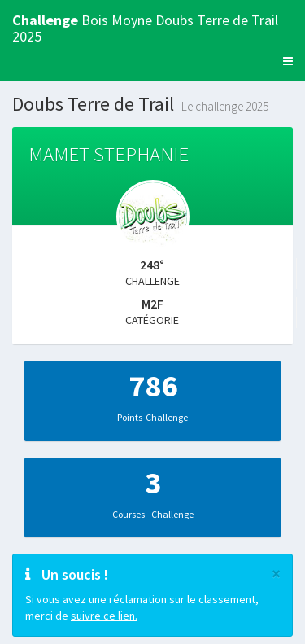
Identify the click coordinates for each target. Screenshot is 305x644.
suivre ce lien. (104, 616)
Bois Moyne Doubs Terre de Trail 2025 (145, 26)
